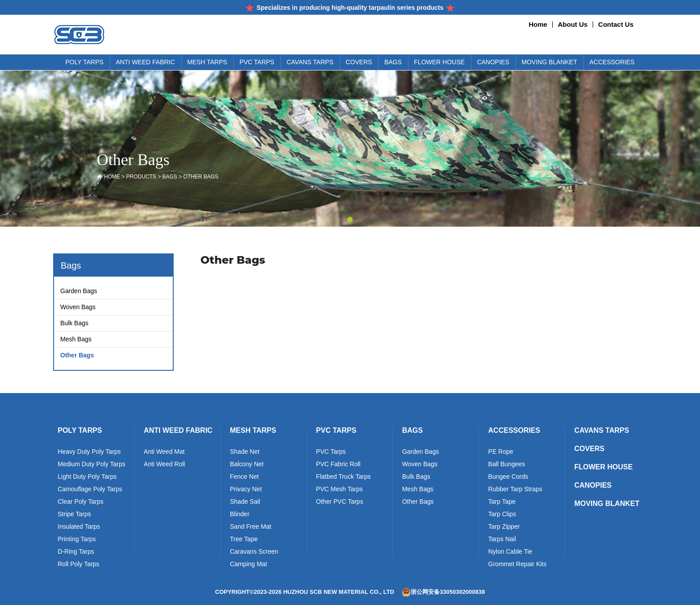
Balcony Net (247, 465)
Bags (170, 177)
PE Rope (501, 452)
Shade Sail (245, 502)
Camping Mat (248, 565)
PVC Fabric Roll (338, 465)
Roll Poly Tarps (78, 565)
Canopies (593, 485)
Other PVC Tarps (340, 502)
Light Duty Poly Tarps (87, 477)
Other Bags (201, 177)
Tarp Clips (502, 515)
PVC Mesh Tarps (340, 490)
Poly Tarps (80, 430)
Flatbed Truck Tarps (344, 477)
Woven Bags (78, 307)
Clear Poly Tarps (80, 502)
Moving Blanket (607, 503)
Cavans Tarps (602, 430)
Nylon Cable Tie (510, 552)
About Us (573, 24)
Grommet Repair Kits (518, 565)
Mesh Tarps (253, 430)
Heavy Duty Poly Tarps (89, 452)
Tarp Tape (502, 502)
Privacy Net (246, 490)
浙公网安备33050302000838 (443, 592)
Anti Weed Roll (164, 465)
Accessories (514, 430)
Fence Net (244, 477)
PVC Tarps (336, 430)
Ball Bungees (507, 465)
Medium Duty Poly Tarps (91, 465)
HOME (112, 177)
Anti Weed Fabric (178, 430)
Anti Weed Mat (164, 452)
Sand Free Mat (251, 527)
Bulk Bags (74, 323)
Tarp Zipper (504, 527)
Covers (589, 449)
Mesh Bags (76, 339)
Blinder (240, 515)
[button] (350, 220)
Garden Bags (79, 291)
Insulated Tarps (79, 527)
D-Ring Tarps (76, 552)
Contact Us (616, 24)
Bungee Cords (508, 477)
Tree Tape (244, 540)
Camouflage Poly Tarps (90, 490)
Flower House (603, 467)
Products (141, 177)
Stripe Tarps (74, 515)
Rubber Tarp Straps (515, 490)
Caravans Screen (254, 552)
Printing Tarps (77, 540)
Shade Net (245, 452)
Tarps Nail (502, 540)
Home (538, 24)
